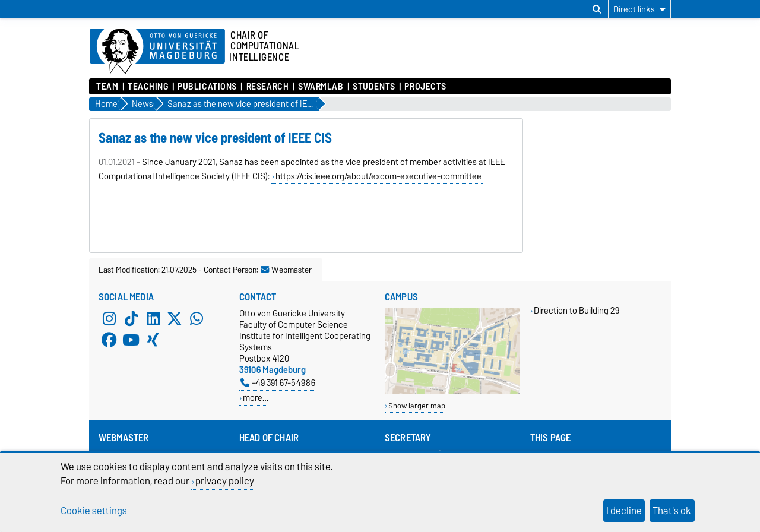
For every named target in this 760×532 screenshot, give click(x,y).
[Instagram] (109, 318)
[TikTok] (131, 318)
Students (374, 87)
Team (107, 87)
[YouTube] (131, 340)
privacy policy (225, 481)
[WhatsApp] (197, 318)
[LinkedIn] (153, 318)
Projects (425, 87)
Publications (207, 87)
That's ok (672, 511)
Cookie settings (94, 511)
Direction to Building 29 (577, 310)
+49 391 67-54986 (278, 383)
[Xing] (153, 340)
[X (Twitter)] (175, 318)
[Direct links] (639, 9)
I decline (624, 511)
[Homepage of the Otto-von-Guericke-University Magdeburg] (157, 52)
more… (256, 398)
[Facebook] (109, 340)
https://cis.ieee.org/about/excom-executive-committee (379, 176)
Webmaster (286, 270)
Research (267, 87)
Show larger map (417, 406)
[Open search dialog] (597, 9)
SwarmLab (321, 87)
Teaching (148, 87)
